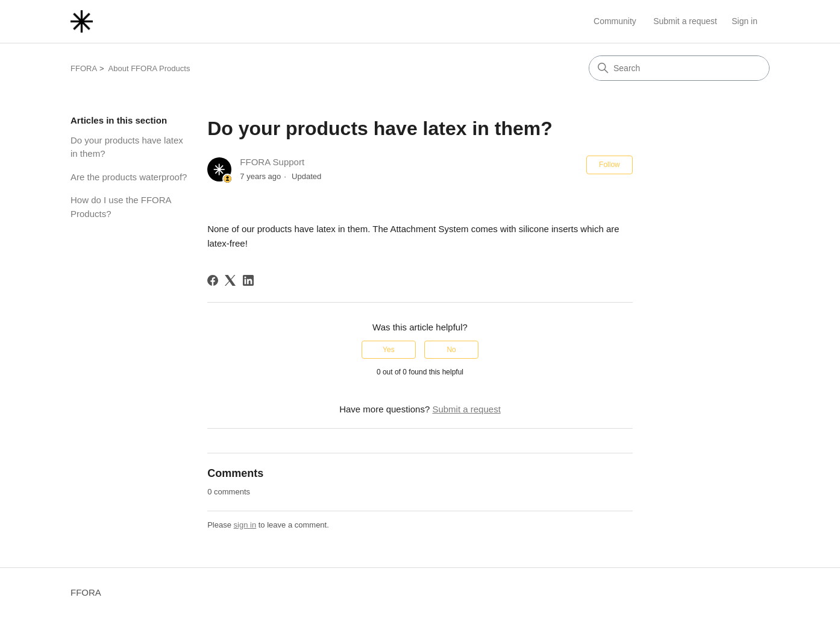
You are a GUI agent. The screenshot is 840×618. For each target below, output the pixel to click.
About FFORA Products (149, 68)
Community (615, 21)
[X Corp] (230, 280)
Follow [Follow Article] (610, 165)
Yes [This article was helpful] (389, 350)
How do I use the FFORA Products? (121, 207)
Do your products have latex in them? (127, 147)
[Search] (679, 68)
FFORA (84, 68)
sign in (245, 525)
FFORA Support (272, 162)
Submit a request (685, 21)
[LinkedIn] (248, 280)
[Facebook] (213, 280)
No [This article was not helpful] (451, 350)
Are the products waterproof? (129, 177)
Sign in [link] (744, 21)
